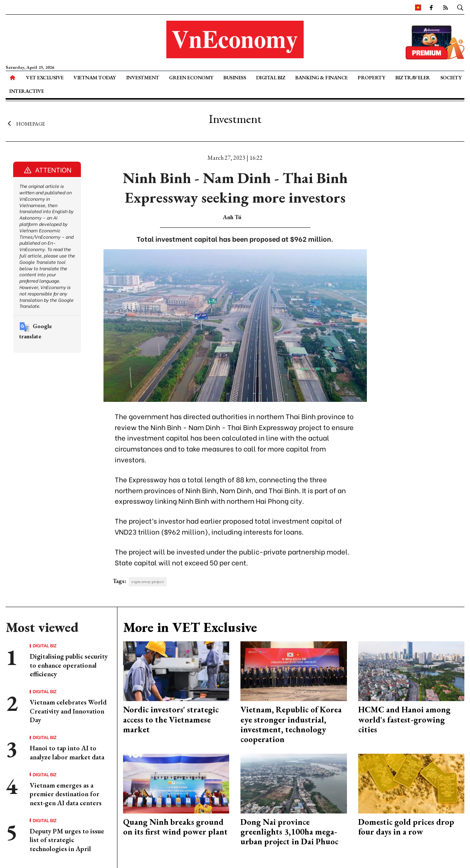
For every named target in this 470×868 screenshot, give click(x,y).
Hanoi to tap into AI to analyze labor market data (67, 752)
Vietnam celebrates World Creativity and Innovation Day (68, 711)
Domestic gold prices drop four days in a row (406, 827)
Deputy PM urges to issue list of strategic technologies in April (67, 840)
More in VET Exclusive (190, 627)
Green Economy (191, 77)
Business (234, 77)
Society (451, 77)
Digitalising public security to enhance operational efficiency (69, 665)
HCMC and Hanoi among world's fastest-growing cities (404, 720)
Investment (143, 77)
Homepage (25, 123)
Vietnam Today (95, 77)
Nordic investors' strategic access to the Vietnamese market (171, 720)
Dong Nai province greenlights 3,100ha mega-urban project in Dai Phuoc (289, 832)
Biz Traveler (413, 77)
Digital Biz (271, 77)
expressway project (148, 582)
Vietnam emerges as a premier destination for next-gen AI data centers (66, 794)
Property (371, 77)
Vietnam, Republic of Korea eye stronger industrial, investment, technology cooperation (291, 724)
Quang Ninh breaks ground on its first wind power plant (175, 827)
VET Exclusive (45, 77)
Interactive (27, 91)
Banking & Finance (321, 77)
